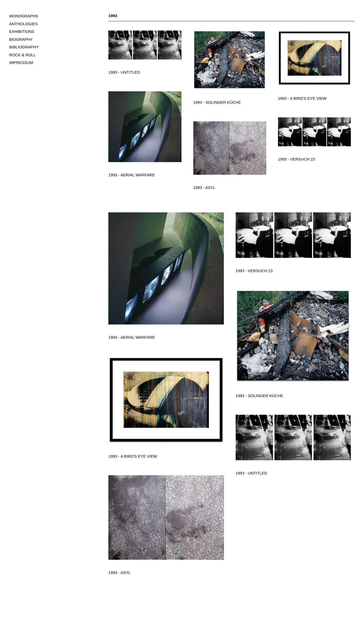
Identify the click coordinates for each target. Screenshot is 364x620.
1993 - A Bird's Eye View (302, 98)
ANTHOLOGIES (23, 24)
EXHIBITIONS (22, 31)
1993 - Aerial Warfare (132, 175)
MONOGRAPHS (24, 16)
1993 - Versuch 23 (297, 159)
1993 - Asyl (204, 187)
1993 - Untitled (124, 72)
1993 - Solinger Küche (217, 102)
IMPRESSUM (21, 62)
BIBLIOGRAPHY (24, 47)
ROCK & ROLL (22, 55)
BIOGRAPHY (21, 39)
